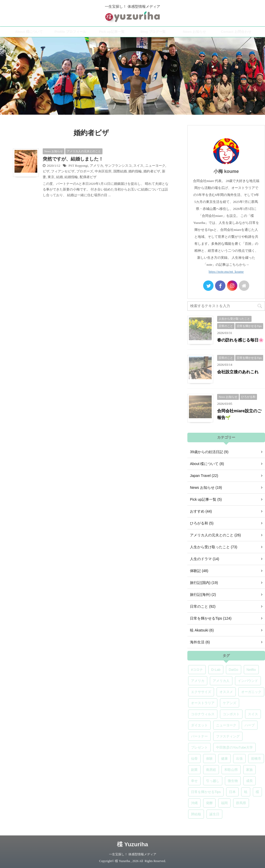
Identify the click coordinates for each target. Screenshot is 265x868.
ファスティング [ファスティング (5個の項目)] (228, 736)
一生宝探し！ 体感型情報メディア (133, 854)
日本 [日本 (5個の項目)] (232, 792)
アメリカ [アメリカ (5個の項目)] (198, 681)
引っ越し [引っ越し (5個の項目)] (213, 781)
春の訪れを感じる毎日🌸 (240, 340)
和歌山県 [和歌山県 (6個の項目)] (231, 770)
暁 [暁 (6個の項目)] (246, 792)
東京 (51, 177)
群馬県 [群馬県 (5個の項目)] (241, 803)
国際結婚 (120, 171)
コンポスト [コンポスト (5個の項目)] (231, 714)
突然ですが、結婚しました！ (73, 159)
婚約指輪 (135, 171)
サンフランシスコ (118, 166)
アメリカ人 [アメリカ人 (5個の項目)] (221, 681)
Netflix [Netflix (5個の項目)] (251, 670)
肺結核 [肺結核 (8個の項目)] (196, 814)
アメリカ (97, 166)
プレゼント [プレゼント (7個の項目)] (199, 747)
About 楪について (29, 32)
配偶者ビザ (88, 177)
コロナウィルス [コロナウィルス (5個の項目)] (203, 714)
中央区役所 (103, 171)
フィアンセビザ (63, 171)
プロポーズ (85, 171)
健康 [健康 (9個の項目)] (224, 759)
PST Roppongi (78, 166)
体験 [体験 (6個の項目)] (209, 759)
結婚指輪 (71, 177)
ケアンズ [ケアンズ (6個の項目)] (230, 703)
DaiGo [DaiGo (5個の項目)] (234, 670)
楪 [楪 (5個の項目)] (257, 792)
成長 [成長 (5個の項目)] (249, 781)
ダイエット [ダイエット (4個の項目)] (199, 725)
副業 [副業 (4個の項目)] (194, 770)
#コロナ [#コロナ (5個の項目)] (197, 670)
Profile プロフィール (70, 32)
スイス (138, 166)
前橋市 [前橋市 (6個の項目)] (256, 759)
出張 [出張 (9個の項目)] (239, 759)
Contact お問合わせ (236, 32)
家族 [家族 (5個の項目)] (249, 770)
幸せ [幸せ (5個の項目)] (194, 781)
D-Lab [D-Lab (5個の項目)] (216, 670)
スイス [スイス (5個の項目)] (253, 714)
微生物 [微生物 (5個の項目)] (233, 781)
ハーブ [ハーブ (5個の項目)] (250, 725)
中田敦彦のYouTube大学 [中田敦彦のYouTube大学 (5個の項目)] (234, 747)
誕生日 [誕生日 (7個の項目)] (214, 814)
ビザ (46, 171)
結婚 (60, 177)
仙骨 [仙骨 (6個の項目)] (194, 759)
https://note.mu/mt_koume (226, 272)
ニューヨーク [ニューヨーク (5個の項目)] (226, 725)
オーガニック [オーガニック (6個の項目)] (251, 692)
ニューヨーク (155, 166)
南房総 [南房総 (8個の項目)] (211, 770)
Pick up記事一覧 (112, 32)
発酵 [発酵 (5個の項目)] (209, 803)
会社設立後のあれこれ (238, 372)
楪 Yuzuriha (132, 844)
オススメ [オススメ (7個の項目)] (226, 692)
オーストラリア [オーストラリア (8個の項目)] (203, 703)
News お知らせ (195, 32)
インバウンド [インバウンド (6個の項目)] (248, 681)
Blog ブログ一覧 (153, 32)
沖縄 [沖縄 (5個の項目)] (194, 803)
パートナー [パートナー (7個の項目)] (199, 736)
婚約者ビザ (152, 171)
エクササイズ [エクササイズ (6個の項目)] (201, 692)
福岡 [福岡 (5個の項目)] (224, 803)
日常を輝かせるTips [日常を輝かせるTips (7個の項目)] (206, 792)
